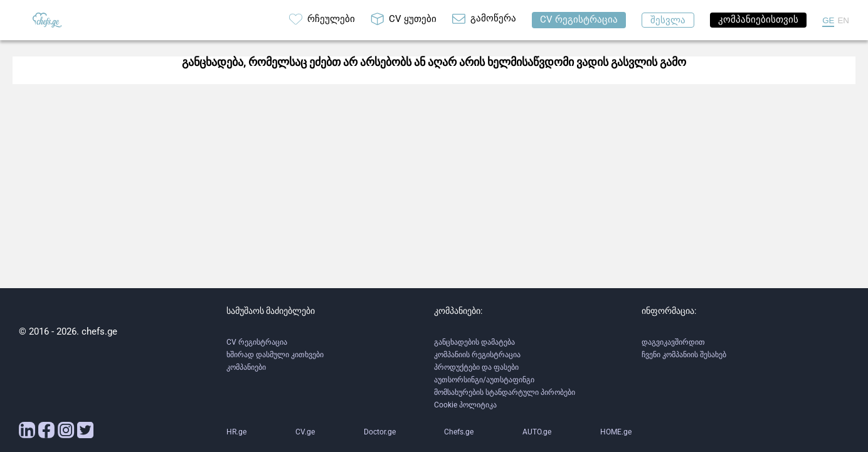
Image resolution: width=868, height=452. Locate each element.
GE (828, 20)
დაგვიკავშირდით (673, 342)
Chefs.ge (459, 432)
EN (843, 20)
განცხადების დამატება (474, 342)
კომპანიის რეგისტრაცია (477, 355)
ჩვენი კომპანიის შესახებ (684, 355)
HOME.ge (616, 432)
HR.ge (236, 432)
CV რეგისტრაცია (257, 342)
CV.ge (305, 432)
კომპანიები (246, 367)
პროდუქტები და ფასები (476, 367)
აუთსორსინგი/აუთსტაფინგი (484, 380)
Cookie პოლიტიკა (465, 405)
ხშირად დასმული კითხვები (275, 355)
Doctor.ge (380, 432)
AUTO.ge (537, 432)
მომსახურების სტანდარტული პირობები (505, 392)
